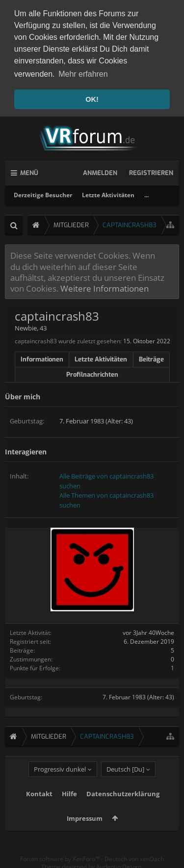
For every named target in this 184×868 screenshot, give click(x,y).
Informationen (42, 357)
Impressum (85, 832)
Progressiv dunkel (60, 782)
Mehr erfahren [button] (83, 74)
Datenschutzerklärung (123, 807)
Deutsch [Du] (125, 782)
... (146, 193)
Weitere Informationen (105, 286)
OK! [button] (92, 99)
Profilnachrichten (92, 373)
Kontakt (39, 807)
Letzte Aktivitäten (108, 193)
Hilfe (69, 807)
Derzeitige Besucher (43, 193)
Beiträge (151, 357)
